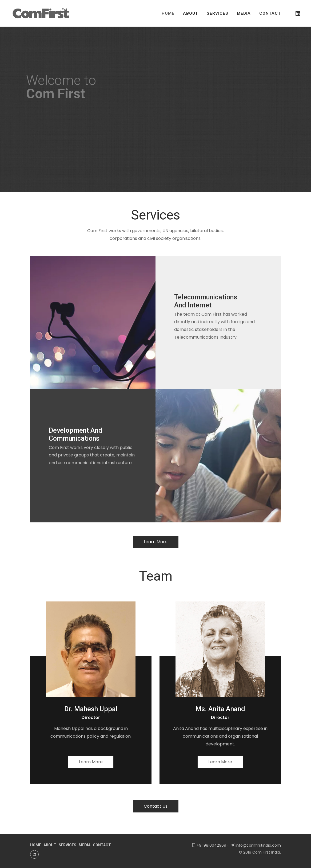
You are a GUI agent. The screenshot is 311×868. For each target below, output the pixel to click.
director (91, 718)
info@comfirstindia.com (258, 845)
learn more (156, 542)
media (85, 845)
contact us (156, 806)
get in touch (50, 150)
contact (102, 845)
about (50, 845)
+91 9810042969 (211, 845)
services (67, 845)
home (36, 845)
